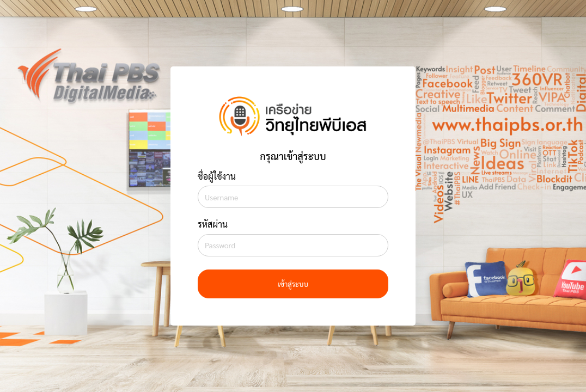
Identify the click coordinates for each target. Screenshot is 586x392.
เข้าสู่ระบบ (293, 284)
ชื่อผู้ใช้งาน (217, 176)
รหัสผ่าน (213, 224)
